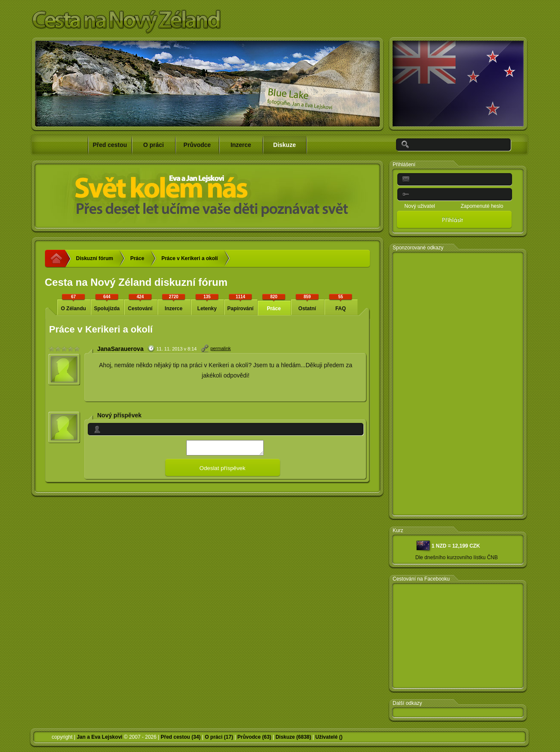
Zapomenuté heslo (482, 206)
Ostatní (307, 302)
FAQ (341, 302)
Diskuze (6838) (293, 737)
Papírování (241, 302)
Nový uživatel (420, 206)
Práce (137, 258)
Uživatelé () (329, 737)
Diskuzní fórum (95, 258)
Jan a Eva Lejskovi (100, 737)
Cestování (140, 302)
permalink (220, 348)
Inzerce (174, 302)
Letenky (207, 302)
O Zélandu (74, 302)
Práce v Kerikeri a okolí (190, 258)
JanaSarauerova (120, 349)
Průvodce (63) (254, 737)
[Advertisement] (458, 384)
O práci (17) (219, 737)
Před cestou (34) (180, 737)
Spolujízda (107, 302)
